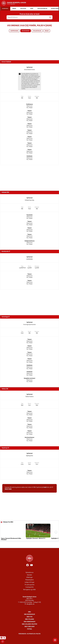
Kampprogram (14, 31)
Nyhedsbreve (29, 573)
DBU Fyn (29, 617)
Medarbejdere (30, 580)
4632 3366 (8, 489)
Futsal (30, 629)
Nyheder (29, 575)
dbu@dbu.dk (30, 604)
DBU (29, 612)
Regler (47, 31)
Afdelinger (30, 577)
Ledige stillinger (30, 582)
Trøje (22, 96)
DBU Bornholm (29, 614)
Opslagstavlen (37, 31)
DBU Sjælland (29, 627)
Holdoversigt (26, 31)
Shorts (29, 96)
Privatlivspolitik (30, 585)
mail (45, 487)
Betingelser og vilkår (29, 590)
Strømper (37, 96)
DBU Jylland (30, 619)
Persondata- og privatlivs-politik (29, 634)
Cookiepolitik (29, 587)
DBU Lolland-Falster (29, 624)
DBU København (29, 622)
